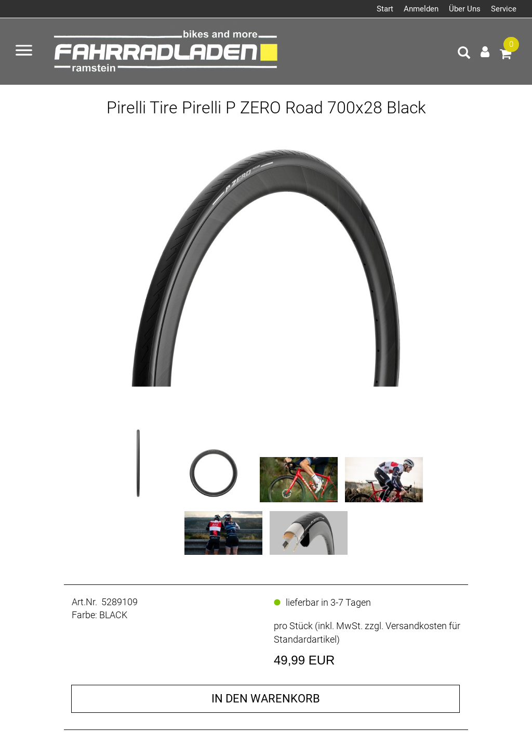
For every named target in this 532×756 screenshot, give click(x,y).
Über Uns (465, 9)
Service (504, 9)
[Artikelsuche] (464, 54)
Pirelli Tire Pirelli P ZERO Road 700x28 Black (266, 108)
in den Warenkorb (266, 699)
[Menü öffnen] (24, 51)
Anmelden (421, 9)
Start (385, 9)
